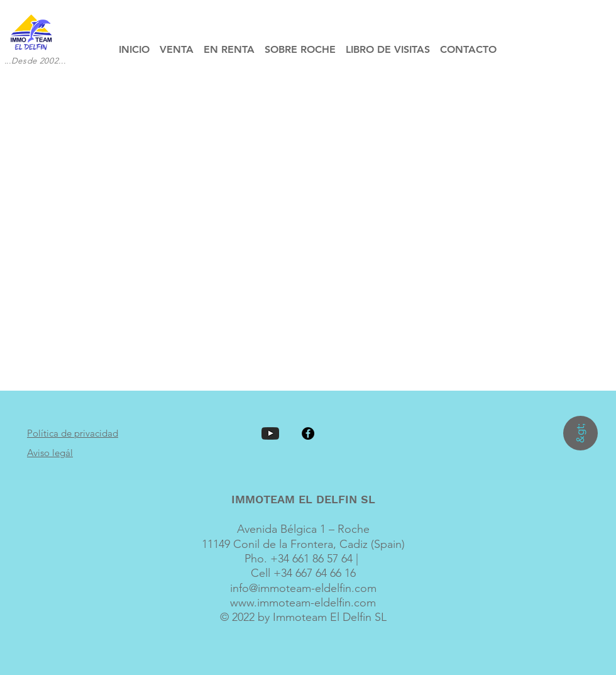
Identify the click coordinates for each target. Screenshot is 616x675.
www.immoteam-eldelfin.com (303, 603)
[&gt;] (580, 433)
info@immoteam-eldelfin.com (303, 588)
